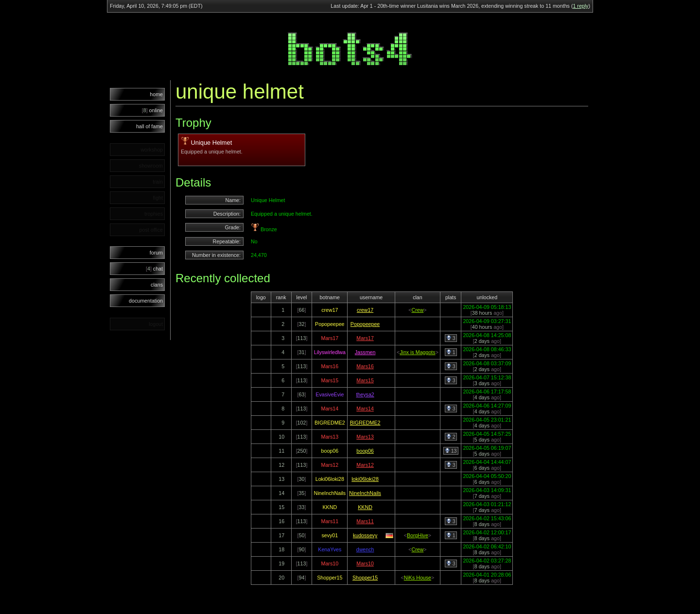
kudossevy (365, 535)
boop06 (365, 451)
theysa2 (365, 394)
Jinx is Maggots (417, 352)
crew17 (365, 310)
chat (154, 269)
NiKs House (418, 578)
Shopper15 (365, 578)
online (152, 110)
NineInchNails (365, 493)
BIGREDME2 (365, 423)
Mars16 (365, 366)
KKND (365, 507)
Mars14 (365, 409)
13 (451, 451)
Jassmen (365, 352)
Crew (417, 310)
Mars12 (365, 465)
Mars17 (365, 338)
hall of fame (149, 126)
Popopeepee (365, 324)
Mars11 (365, 521)
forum (156, 253)
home (156, 94)
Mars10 (365, 563)
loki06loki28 (365, 479)
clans (157, 285)
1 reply (580, 6)
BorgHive (418, 535)
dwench (365, 549)
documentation (146, 301)
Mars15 (365, 380)
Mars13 (365, 437)
